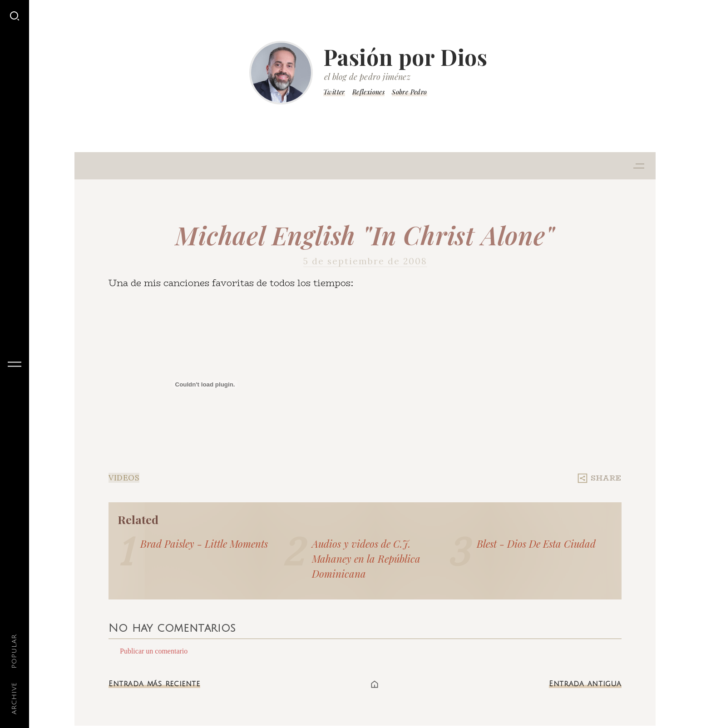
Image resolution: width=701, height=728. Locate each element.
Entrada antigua (585, 684)
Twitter (334, 92)
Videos (124, 478)
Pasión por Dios (405, 57)
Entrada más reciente (154, 684)
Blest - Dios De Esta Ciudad (536, 544)
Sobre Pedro (409, 92)
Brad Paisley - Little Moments (204, 544)
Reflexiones (368, 92)
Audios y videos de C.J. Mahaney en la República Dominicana (366, 559)
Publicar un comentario (154, 651)
